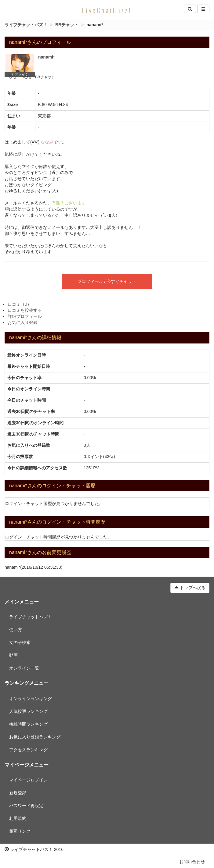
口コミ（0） (20, 304)
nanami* (46, 57)
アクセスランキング (28, 750)
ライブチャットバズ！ (26, 25)
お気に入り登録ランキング (35, 737)
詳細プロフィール (25, 316)
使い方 (16, 630)
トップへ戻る (190, 588)
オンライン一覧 (24, 668)
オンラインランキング (31, 699)
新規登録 (18, 793)
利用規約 (18, 818)
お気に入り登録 (23, 322)
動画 (13, 655)
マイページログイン (28, 780)
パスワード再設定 (26, 806)
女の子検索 (20, 642)
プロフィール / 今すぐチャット (107, 281)
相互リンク (20, 831)
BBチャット (67, 25)
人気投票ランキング (28, 711)
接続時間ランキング (28, 724)
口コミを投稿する (25, 310)
